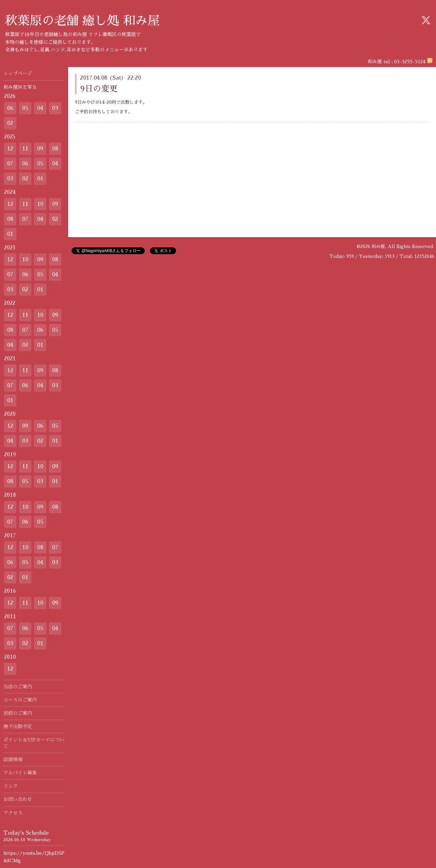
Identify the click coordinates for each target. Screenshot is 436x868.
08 (55, 149)
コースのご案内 (20, 700)
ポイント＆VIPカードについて (34, 743)
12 (10, 149)
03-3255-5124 (410, 62)
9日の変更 (99, 89)
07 (10, 164)
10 (40, 204)
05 (25, 108)
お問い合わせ (18, 799)
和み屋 (378, 247)
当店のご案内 (20, 687)
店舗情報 (13, 759)
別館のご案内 (18, 713)
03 (55, 108)
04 (40, 108)
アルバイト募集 (20, 773)
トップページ (18, 73)
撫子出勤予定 (18, 726)
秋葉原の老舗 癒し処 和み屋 (82, 21)
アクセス (13, 813)
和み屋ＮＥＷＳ (20, 87)
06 (10, 108)
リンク (11, 786)
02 (10, 123)
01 (40, 179)
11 (25, 149)
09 (40, 149)
